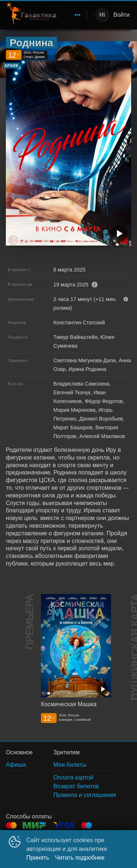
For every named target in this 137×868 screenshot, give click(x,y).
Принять (38, 858)
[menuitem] (77, 15)
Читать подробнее (80, 858)
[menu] (73, 15)
